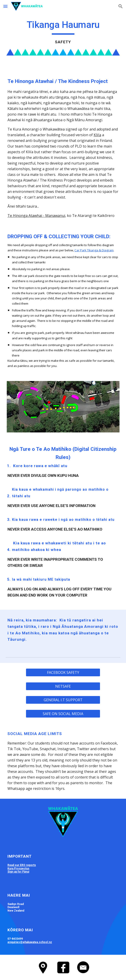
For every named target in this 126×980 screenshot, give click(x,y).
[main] (63, 32)
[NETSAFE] (63, 686)
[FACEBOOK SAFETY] (63, 672)
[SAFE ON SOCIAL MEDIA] (63, 714)
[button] (5, 6)
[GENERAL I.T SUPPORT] (63, 700)
